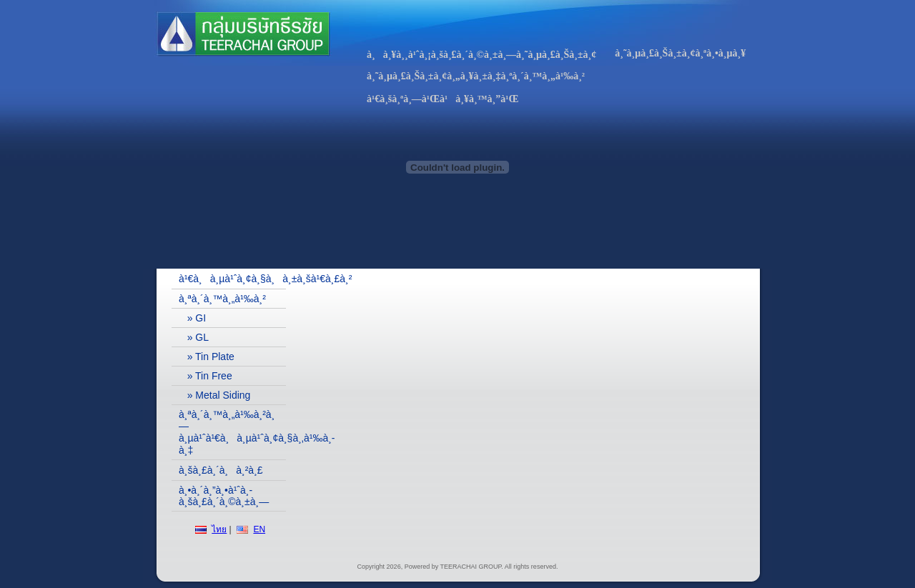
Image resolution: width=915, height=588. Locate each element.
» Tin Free (206, 376)
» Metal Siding (214, 395)
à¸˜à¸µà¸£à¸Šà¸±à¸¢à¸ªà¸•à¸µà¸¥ (680, 53)
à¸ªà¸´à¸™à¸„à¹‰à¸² (222, 299)
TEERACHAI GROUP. (472, 567)
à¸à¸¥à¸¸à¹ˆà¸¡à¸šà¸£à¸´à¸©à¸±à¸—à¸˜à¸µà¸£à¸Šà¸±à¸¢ (481, 55)
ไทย (219, 529)
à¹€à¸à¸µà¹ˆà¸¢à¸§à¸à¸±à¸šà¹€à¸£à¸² (232, 279)
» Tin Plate (207, 357)
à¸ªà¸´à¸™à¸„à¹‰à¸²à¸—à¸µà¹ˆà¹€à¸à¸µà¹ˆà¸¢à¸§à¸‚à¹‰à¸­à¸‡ (232, 432)
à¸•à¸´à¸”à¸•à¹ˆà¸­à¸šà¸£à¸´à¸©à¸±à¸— (224, 496)
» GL (194, 337)
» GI (192, 318)
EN (259, 529)
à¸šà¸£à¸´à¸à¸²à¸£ (221, 470)
